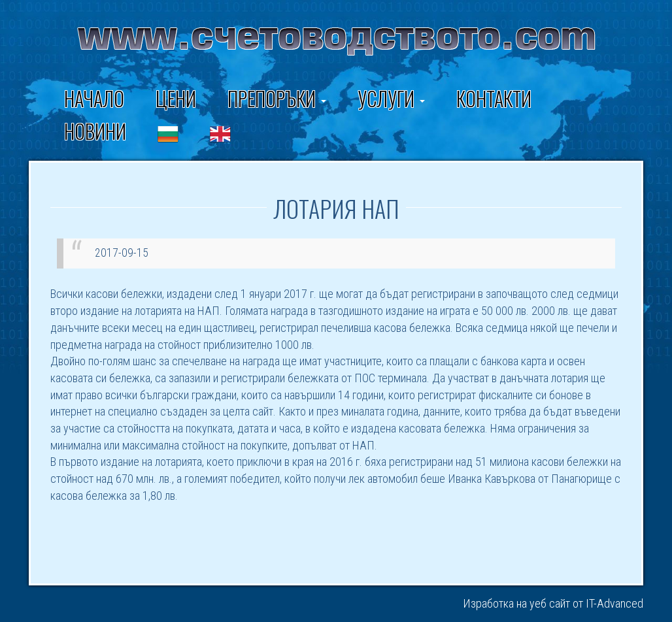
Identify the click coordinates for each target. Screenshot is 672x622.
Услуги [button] (391, 98)
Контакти (494, 98)
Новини (95, 131)
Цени (176, 98)
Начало (94, 98)
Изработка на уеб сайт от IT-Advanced (553, 603)
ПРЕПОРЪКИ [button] (277, 98)
